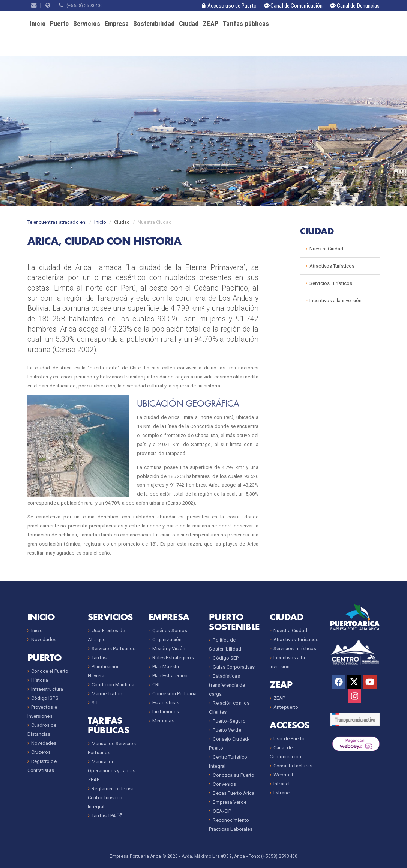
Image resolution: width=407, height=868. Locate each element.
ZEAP (210, 23)
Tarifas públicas (246, 23)
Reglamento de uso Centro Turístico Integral (111, 798)
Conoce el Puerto (50, 671)
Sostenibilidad (154, 23)
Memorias (163, 721)
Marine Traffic (107, 694)
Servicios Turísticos (331, 283)
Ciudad (189, 23)
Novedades (44, 640)
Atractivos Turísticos (332, 266)
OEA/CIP (222, 811)
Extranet (282, 793)
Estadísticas (166, 703)
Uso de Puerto (289, 739)
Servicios (87, 23)
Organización (167, 640)
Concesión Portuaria (174, 694)
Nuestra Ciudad (326, 249)
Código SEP (226, 658)
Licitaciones (166, 712)
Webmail (283, 775)
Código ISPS (45, 698)
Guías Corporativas (234, 667)
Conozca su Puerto (234, 775)
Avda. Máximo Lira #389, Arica (213, 856)
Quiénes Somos (170, 631)
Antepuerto (286, 707)
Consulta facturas (293, 766)
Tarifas (99, 658)
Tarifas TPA (107, 816)
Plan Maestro (167, 667)
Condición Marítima (113, 685)
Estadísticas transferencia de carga (227, 685)
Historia (40, 680)
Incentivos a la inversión (336, 301)
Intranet (282, 784)
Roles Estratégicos (173, 658)
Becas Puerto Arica (234, 793)
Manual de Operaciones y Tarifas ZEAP (112, 771)
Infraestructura (47, 689)
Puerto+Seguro (229, 721)
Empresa (117, 23)
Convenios (224, 784)
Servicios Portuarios (113, 649)
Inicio (38, 23)
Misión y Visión (169, 649)
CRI (156, 685)
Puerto (59, 23)
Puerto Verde (227, 730)
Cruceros (41, 752)
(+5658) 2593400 (81, 6)
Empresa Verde (229, 802)
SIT (95, 703)
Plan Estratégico (170, 676)
